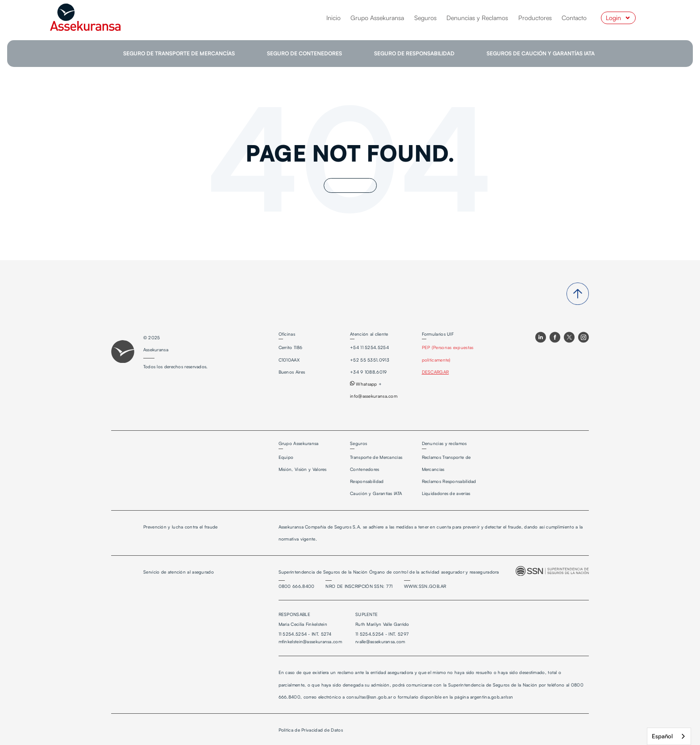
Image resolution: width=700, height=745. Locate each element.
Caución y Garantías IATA (376, 493)
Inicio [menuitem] (333, 18)
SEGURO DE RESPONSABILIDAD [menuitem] (414, 53)
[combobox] (669, 736)
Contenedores (365, 469)
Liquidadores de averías (446, 493)
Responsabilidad (367, 481)
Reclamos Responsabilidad (449, 481)
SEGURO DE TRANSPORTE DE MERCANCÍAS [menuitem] (179, 53)
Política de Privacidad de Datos (311, 730)
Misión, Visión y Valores (303, 469)
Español (662, 736)
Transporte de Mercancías (376, 457)
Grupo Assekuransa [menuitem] (377, 18)
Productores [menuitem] (535, 18)
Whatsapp (364, 384)
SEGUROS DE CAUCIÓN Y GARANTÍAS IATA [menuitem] (541, 53)
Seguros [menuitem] (425, 18)
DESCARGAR (435, 372)
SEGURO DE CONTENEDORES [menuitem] (304, 53)
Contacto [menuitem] (574, 18)
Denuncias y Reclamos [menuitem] (477, 18)
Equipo (286, 457)
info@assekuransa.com (374, 396)
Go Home (350, 185)
